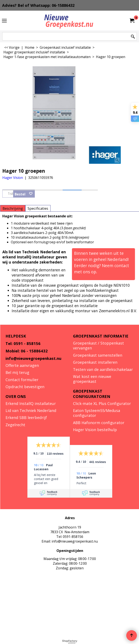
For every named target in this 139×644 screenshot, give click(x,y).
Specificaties (38, 208)
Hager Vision (13, 178)
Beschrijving (13, 208)
